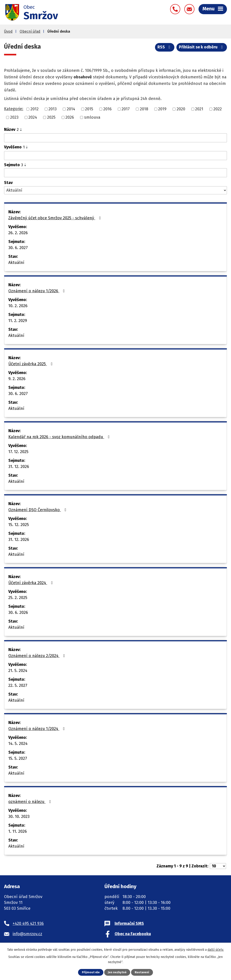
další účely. (216, 950)
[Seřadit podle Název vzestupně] (21, 129)
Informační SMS (129, 923)
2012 (35, 109)
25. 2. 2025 (18, 598)
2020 (181, 109)
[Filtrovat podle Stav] (115, 190)
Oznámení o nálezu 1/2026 (37, 291)
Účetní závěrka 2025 (31, 364)
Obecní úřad (30, 31)
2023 (14, 117)
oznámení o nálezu (31, 802)
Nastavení (142, 972)
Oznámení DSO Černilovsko (38, 510)
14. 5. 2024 (18, 744)
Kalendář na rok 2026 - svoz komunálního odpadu (60, 437)
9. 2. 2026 (17, 379)
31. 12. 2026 (19, 467)
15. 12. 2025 (19, 525)
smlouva (92, 117)
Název (11, 129)
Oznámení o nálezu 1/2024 (37, 729)
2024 (33, 117)
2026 (70, 117)
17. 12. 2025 (18, 452)
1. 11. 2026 (18, 831)
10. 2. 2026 (18, 306)
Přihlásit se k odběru (202, 47)
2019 (162, 109)
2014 (71, 109)
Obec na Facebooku (133, 934)
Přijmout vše (91, 972)
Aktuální (16, 263)
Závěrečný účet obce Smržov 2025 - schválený (55, 218)
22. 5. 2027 (18, 685)
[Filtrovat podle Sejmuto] (115, 173)
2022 (218, 109)
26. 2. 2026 (18, 233)
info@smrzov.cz (27, 934)
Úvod (8, 31)
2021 (199, 109)
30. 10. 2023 (19, 817)
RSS (165, 47)
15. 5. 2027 (18, 758)
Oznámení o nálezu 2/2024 (38, 656)
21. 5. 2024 (18, 671)
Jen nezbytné (117, 972)
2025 (51, 117)
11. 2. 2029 (18, 321)
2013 (53, 109)
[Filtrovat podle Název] (115, 138)
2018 (144, 109)
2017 (126, 109)
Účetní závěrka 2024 (31, 583)
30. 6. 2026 (18, 612)
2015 (89, 109)
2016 (107, 109)
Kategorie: (14, 109)
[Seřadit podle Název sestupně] (21, 130)
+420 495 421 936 (28, 923)
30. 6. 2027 (18, 248)
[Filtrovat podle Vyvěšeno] (115, 156)
